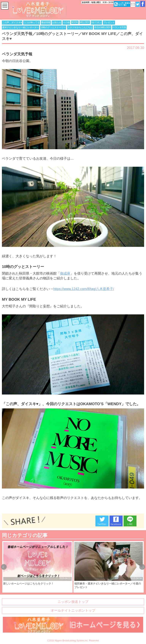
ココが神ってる (32, 22)
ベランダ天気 (119, 27)
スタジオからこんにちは (80, 27)
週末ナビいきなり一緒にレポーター (21, 27)
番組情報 (46, 22)
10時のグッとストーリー (53, 27)
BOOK (75, 22)
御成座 (65, 273)
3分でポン (96, 22)
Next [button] (142, 567)
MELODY (85, 22)
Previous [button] (4, 567)
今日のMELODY (103, 27)
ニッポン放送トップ (73, 602)
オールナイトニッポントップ (73, 611)
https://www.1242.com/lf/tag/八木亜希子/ (84, 289)
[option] (37, 567)
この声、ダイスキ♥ (12, 22)
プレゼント (109, 22)
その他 (66, 22)
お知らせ (57, 22)
